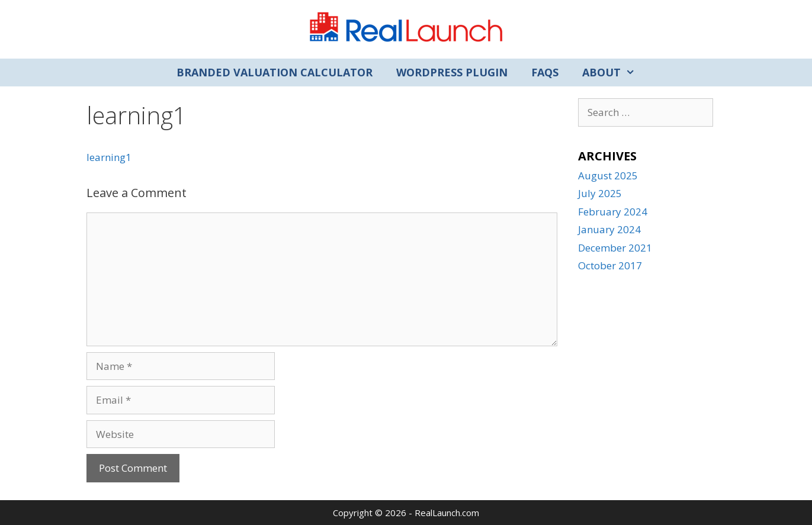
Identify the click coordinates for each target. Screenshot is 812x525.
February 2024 (613, 212)
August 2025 (608, 175)
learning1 (109, 157)
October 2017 (610, 265)
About (614, 73)
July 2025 (600, 193)
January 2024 (609, 229)
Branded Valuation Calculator (275, 72)
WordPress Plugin (452, 72)
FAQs (545, 72)
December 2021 (615, 248)
